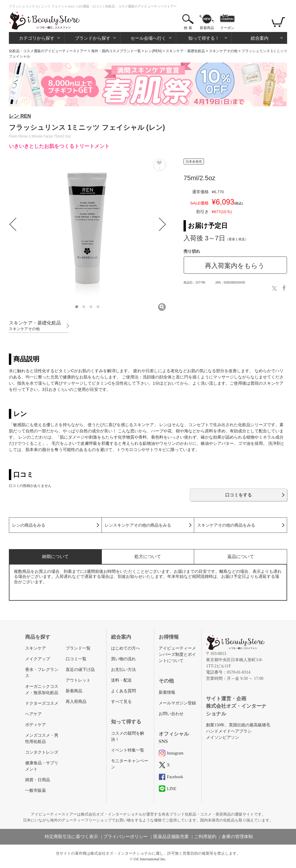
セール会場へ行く (148, 38)
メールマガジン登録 (177, 703)
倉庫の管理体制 (237, 837)
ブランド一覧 (78, 648)
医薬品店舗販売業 (171, 837)
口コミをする (239, 495)
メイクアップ (38, 659)
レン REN (20, 116)
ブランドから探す (93, 38)
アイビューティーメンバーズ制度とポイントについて (177, 654)
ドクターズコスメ (42, 703)
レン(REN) (153, 51)
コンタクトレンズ (42, 752)
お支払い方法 (123, 670)
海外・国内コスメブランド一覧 (116, 51)
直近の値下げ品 (80, 670)
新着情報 (167, 692)
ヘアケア (33, 714)
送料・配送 (121, 680)
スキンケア (36, 648)
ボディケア (36, 725)
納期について (55, 556)
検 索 (188, 28)
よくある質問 (123, 691)
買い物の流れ (123, 659)
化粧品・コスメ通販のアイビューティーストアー (48, 51)
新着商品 (207, 28)
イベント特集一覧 (128, 750)
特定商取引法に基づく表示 (71, 837)
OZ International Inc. (150, 859)
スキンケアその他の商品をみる (226, 525)
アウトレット (78, 680)
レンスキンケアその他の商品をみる (138, 525)
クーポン (227, 28)
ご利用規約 (205, 837)
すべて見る (121, 702)
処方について (148, 556)
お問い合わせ (171, 714)
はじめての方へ (126, 648)
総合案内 (260, 38)
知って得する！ (204, 38)
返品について (241, 556)
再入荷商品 (76, 702)
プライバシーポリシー (126, 837)
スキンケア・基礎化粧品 (185, 51)
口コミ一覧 (76, 659)
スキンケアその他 (223, 51)
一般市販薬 (36, 791)
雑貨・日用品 (38, 780)
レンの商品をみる (29, 525)
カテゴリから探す (37, 38)
